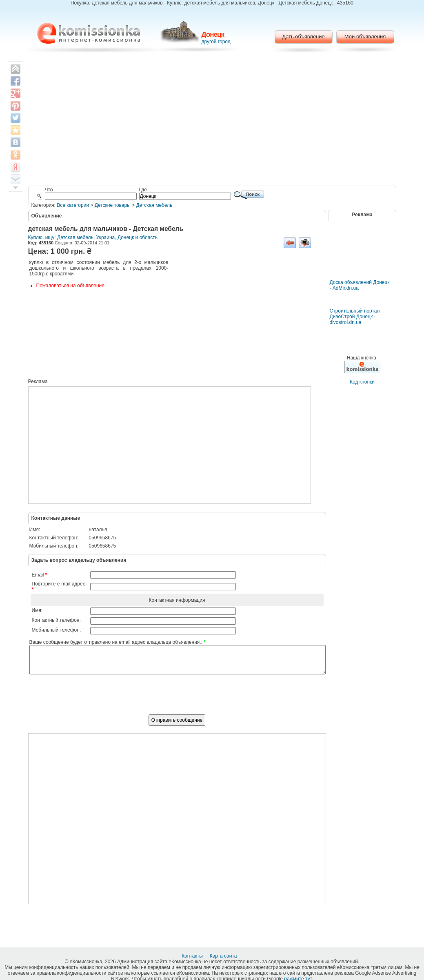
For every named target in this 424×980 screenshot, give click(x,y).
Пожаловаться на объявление (70, 286)
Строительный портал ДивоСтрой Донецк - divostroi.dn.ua (355, 317)
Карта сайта (224, 956)
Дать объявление (303, 37)
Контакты (193, 956)
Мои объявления (365, 37)
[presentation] (177, 699)
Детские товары (113, 205)
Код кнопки (362, 382)
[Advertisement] (212, 120)
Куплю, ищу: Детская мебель (61, 237)
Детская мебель (154, 205)
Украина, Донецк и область (127, 237)
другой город (216, 42)
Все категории (73, 205)
